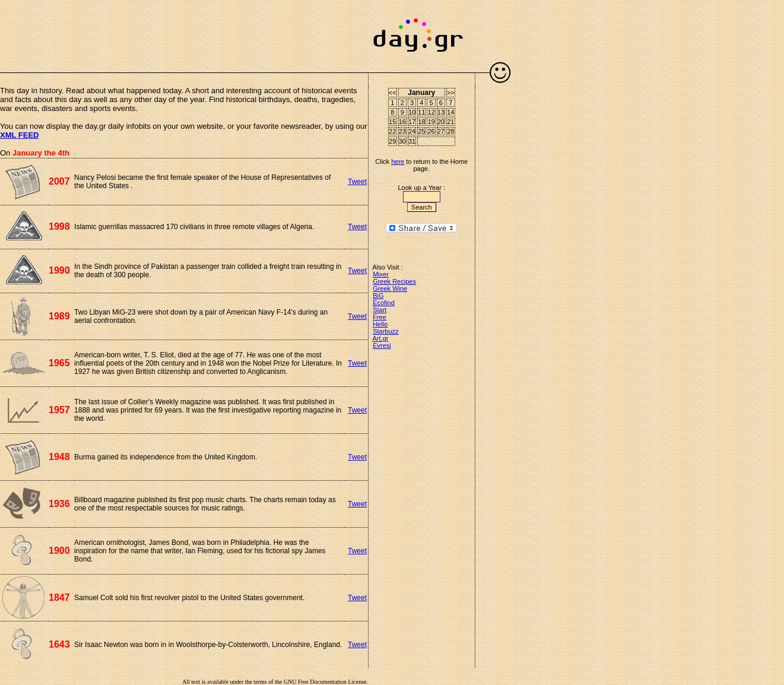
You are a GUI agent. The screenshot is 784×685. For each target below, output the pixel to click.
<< (393, 93)
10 (412, 112)
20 (441, 122)
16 (402, 122)
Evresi (382, 345)
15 (392, 122)
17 (412, 122)
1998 (59, 226)
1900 (59, 551)
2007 (59, 181)
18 (421, 122)
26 (431, 131)
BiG (378, 296)
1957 (59, 410)
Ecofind (384, 303)
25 (421, 131)
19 (431, 122)
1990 (59, 270)
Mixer (381, 274)
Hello (380, 324)
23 (402, 131)
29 (392, 141)
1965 (59, 363)
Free (380, 317)
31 (412, 141)
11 (421, 112)
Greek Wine (390, 288)
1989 (59, 316)
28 (450, 131)
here (398, 161)
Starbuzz (385, 331)
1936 (59, 504)
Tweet (357, 182)
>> (451, 93)
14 (450, 112)
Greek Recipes (394, 281)
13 (441, 112)
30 (402, 141)
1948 (59, 457)
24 (412, 131)
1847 (59, 597)
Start (380, 310)
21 (450, 122)
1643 (59, 644)
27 (441, 131)
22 (392, 131)
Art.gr (381, 338)
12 (431, 112)
